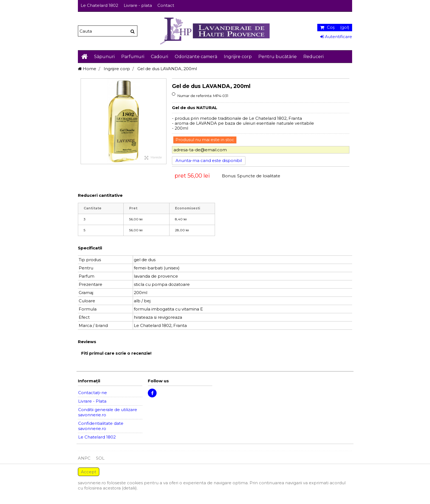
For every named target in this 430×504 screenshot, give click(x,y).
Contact (166, 5)
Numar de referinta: (195, 96)
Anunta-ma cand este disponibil (209, 160)
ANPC (84, 458)
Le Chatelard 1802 (99, 5)
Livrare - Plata (92, 401)
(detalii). (130, 488)
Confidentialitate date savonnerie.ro (101, 426)
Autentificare (336, 37)
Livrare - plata (138, 5)
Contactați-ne (93, 393)
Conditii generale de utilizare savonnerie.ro (108, 412)
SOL (100, 458)
